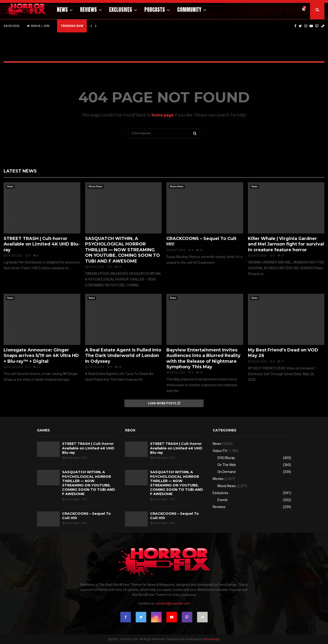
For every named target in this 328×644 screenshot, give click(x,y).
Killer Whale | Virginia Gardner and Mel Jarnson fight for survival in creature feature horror (286, 244)
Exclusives (121, 10)
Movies (218, 479)
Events (223, 500)
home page (163, 115)
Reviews (88, 10)
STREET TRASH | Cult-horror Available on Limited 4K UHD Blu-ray (42, 244)
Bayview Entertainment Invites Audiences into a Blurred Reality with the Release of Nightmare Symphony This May (203, 358)
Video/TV (220, 451)
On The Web (227, 465)
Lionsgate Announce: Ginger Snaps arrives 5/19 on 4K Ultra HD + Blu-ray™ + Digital (41, 356)
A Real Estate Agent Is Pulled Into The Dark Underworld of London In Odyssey (123, 356)
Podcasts (155, 10)
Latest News (20, 171)
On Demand (226, 472)
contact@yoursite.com (173, 603)
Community (189, 10)
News (62, 10)
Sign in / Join (38, 26)
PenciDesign (211, 639)
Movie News (96, 187)
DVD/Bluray (226, 458)
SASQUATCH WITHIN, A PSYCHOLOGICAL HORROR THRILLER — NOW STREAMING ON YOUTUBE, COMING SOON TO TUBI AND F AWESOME (123, 250)
